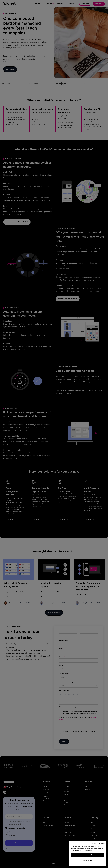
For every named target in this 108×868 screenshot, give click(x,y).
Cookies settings (87, 860)
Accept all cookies (87, 855)
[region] (87, 854)
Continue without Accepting (98, 843)
